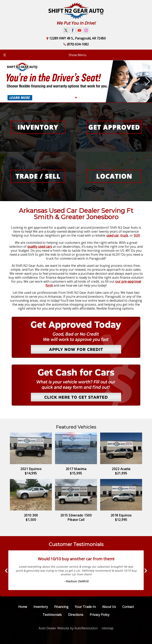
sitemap (107, 628)
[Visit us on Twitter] (66, 30)
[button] (76, 98)
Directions (76, 615)
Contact (128, 607)
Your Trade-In (85, 607)
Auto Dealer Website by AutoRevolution (68, 628)
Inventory (41, 607)
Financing (61, 607)
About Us (109, 607)
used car (113, 235)
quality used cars (40, 247)
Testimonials (52, 615)
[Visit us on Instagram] (86, 30)
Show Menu (45, 55)
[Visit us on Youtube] (79, 30)
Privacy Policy (100, 615)
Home (23, 607)
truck (124, 235)
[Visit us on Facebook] (73, 30)
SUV (137, 235)
